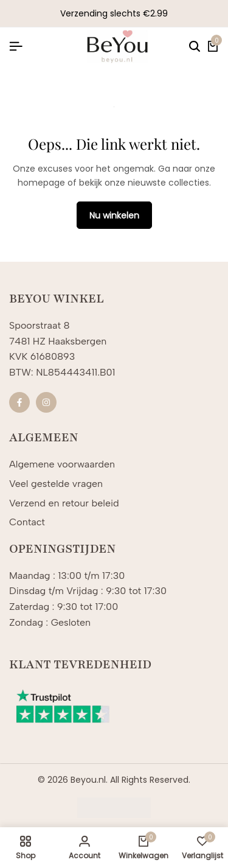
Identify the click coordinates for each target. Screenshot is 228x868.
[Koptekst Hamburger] (16, 47)
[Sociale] (19, 402)
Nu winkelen (114, 215)
